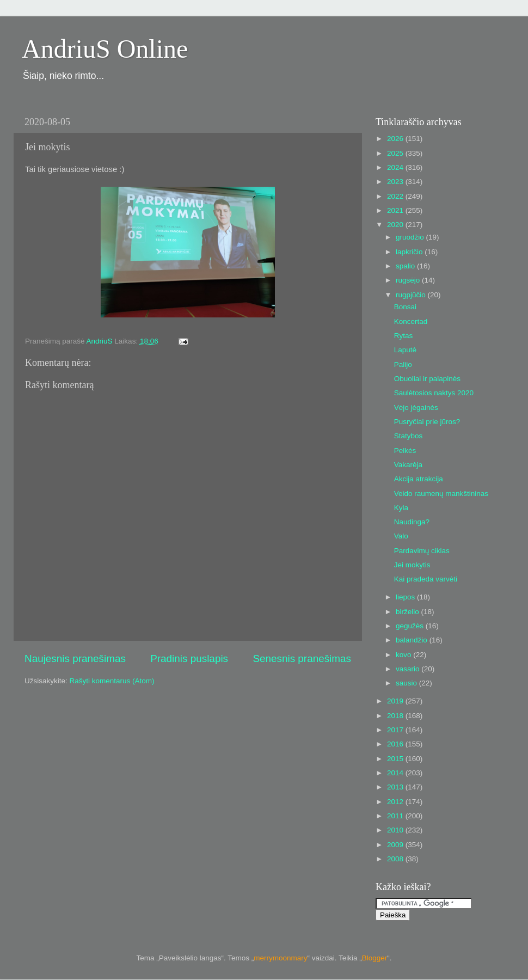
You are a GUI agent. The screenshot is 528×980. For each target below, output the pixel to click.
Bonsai (405, 307)
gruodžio (411, 237)
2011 (396, 816)
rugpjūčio (412, 295)
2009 (396, 845)
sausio (407, 683)
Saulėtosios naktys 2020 (434, 393)
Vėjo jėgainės (416, 408)
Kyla (401, 508)
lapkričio (410, 252)
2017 (396, 730)
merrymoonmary (280, 958)
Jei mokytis (412, 565)
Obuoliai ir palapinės (427, 379)
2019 (396, 701)
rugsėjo (409, 280)
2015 (396, 759)
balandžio (413, 640)
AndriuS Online (105, 49)
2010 (396, 830)
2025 (396, 153)
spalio (406, 266)
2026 (396, 139)
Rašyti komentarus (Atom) (112, 681)
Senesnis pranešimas (302, 659)
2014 (396, 773)
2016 (396, 744)
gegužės (411, 626)
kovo (404, 655)
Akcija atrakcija (419, 479)
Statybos (409, 436)
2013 (396, 787)
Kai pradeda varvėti (426, 579)
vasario (409, 669)
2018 (396, 716)
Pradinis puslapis (189, 659)
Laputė (405, 350)
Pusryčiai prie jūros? (427, 422)
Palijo (403, 365)
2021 (396, 210)
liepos (406, 597)
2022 (396, 196)
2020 (396, 225)
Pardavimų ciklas (422, 551)
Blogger (375, 958)
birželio (409, 612)
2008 (396, 859)
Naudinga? (412, 522)
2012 (396, 802)
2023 (396, 182)
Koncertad (411, 321)
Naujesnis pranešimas (75, 659)
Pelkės (405, 451)
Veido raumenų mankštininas (441, 494)
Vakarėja (408, 465)
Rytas (404, 336)
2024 (396, 167)
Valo (401, 536)
